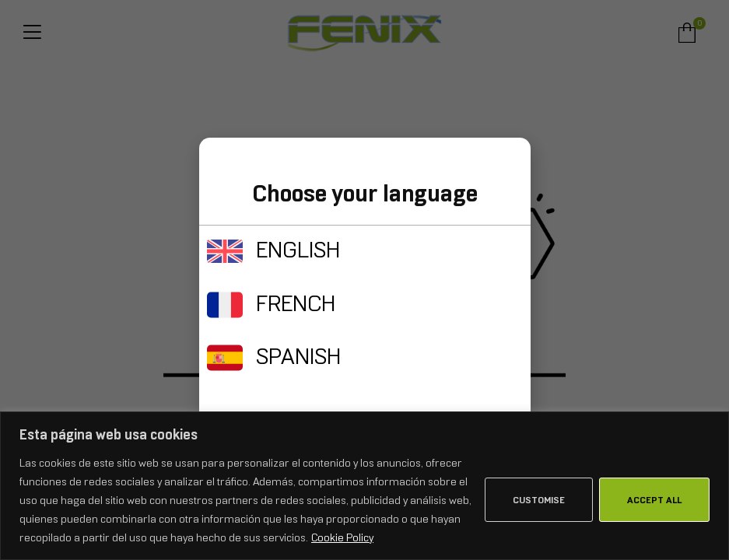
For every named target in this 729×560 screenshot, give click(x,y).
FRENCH (296, 303)
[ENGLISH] (225, 251)
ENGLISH (298, 250)
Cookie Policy (342, 537)
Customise (539, 500)
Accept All (654, 500)
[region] (364, 486)
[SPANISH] (225, 358)
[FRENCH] (225, 305)
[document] (364, 280)
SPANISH (298, 356)
